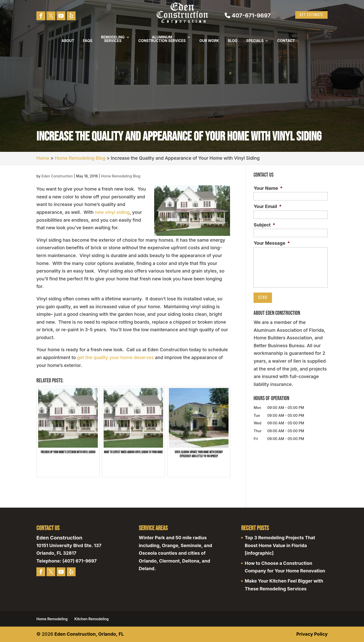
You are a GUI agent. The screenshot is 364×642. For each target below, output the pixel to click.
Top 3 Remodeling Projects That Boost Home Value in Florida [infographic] (280, 545)
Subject (264, 225)
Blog (233, 41)
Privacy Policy (312, 634)
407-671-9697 (248, 15)
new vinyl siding (112, 212)
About (68, 41)
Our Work (209, 41)
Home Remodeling (52, 619)
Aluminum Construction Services (162, 39)
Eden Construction (57, 176)
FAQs (88, 41)
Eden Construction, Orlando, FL (89, 634)
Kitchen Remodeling (92, 619)
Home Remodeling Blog (121, 176)
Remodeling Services (113, 39)
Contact (286, 41)
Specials (255, 41)
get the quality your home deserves (116, 357)
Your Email (268, 206)
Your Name (268, 188)
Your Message (272, 243)
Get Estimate (311, 15)
